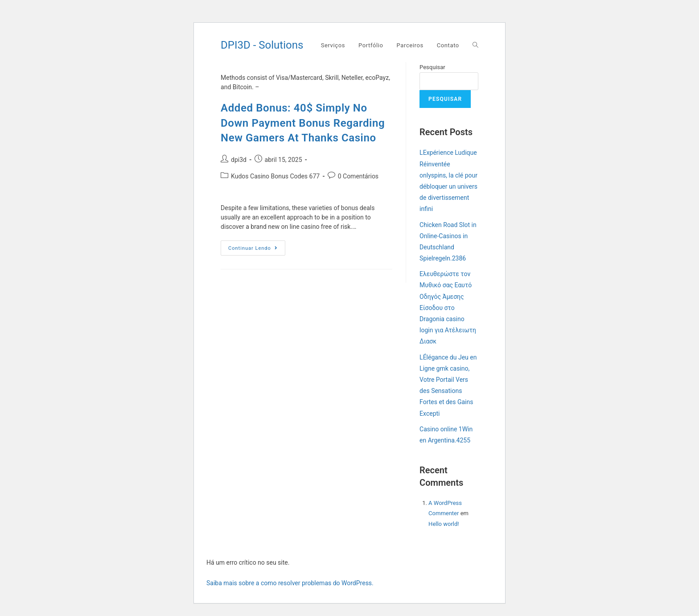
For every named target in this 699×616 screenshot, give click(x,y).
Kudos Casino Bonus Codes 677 (275, 176)
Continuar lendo (257, 250)
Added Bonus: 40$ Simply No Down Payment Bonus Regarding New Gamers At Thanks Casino (303, 123)
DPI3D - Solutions (262, 45)
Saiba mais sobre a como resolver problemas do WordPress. (290, 583)
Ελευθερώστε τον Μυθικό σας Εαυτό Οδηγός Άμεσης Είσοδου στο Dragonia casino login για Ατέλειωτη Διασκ (448, 308)
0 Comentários (358, 176)
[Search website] (475, 45)
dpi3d (239, 160)
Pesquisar (432, 67)
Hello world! (444, 524)
